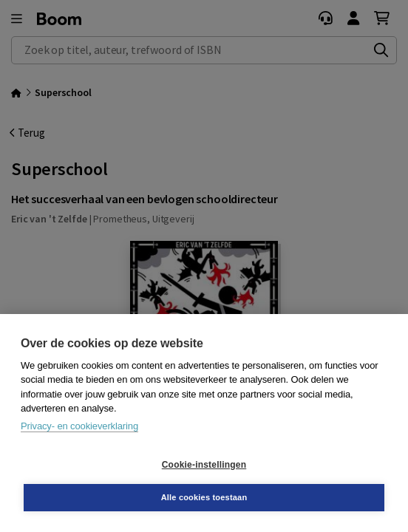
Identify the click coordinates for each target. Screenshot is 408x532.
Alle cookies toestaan (204, 497)
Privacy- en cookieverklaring (79, 426)
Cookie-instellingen (204, 465)
